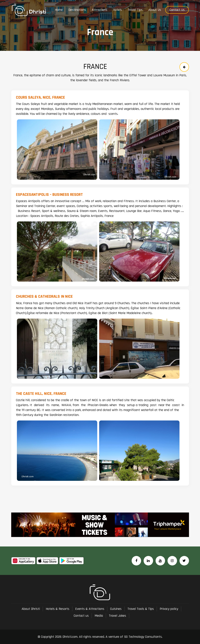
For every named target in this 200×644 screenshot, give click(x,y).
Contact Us (177, 10)
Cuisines (116, 609)
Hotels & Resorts (58, 609)
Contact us (81, 616)
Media (99, 616)
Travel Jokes (117, 616)
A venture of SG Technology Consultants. (134, 637)
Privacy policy (169, 609)
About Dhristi (31, 609)
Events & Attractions (90, 609)
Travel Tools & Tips (141, 609)
